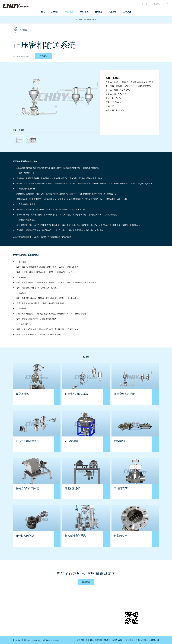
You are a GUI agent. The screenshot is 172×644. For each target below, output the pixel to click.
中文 (146, 4)
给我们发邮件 (117, 640)
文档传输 (80, 640)
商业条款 (89, 640)
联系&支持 (159, 4)
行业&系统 (84, 12)
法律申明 (98, 640)
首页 (43, 12)
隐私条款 (107, 640)
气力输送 (79, 19)
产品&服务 (69, 12)
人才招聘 (112, 12)
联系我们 (43, 56)
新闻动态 (99, 12)
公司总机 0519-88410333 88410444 (142, 640)
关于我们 (55, 12)
